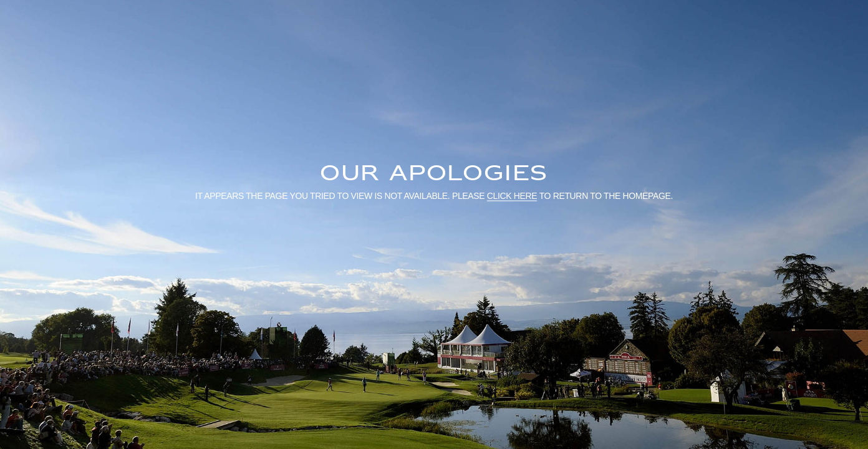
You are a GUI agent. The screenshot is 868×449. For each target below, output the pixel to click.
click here (512, 195)
